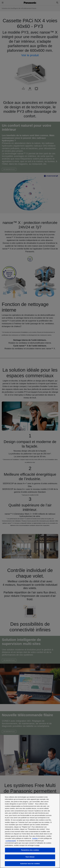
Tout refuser (30, 857)
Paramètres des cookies (30, 850)
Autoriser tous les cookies (30, 864)
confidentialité (11, 841)
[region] (30, 831)
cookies (35, 838)
